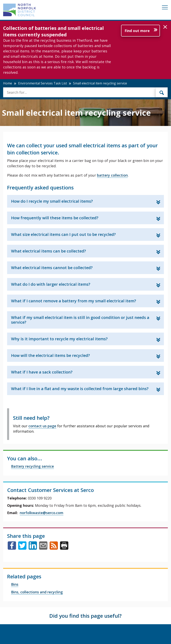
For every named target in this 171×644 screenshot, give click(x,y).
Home (8, 83)
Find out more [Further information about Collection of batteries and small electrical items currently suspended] (137, 31)
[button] (165, 27)
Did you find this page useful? (85, 616)
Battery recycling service (32, 466)
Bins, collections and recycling (37, 592)
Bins (15, 584)
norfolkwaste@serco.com (42, 513)
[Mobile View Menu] (165, 8)
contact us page (42, 426)
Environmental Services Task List (43, 83)
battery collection (112, 175)
